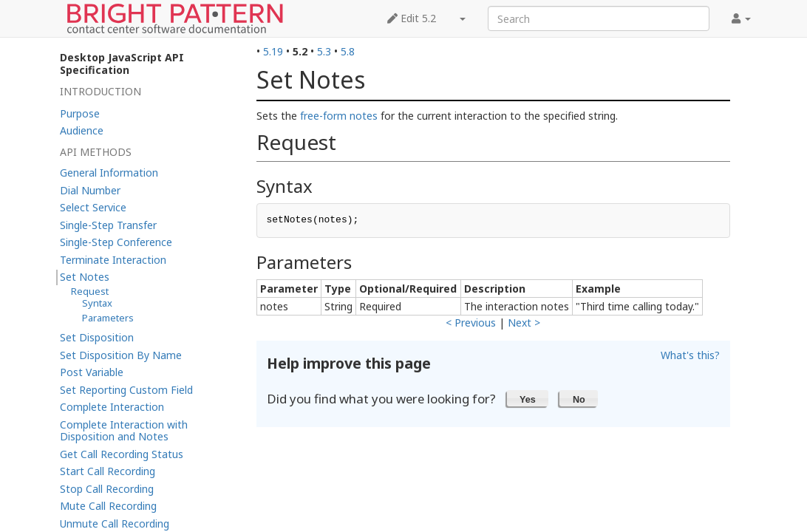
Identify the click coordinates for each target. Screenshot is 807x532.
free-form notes (339, 116)
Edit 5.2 (412, 18)
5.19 (273, 51)
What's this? (690, 355)
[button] (528, 398)
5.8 (348, 51)
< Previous (471, 323)
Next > (524, 323)
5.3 (324, 51)
